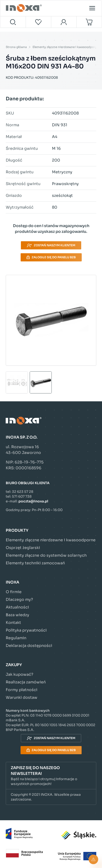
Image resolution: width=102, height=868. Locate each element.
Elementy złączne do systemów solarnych (46, 555)
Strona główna (16, 47)
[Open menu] (92, 8)
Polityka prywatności (26, 630)
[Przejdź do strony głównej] (24, 8)
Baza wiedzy (17, 615)
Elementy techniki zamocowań (35, 563)
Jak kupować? (20, 674)
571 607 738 (22, 496)
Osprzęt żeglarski (23, 548)
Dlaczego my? (19, 600)
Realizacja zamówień (26, 682)
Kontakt (13, 623)
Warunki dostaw (22, 697)
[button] (51, 776)
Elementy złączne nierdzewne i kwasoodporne (66, 47)
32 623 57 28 (23, 492)
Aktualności (17, 607)
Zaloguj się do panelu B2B (51, 257)
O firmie (14, 592)
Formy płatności (22, 690)
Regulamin (16, 638)
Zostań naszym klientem (51, 245)
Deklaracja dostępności (29, 646)
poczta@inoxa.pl (33, 501)
